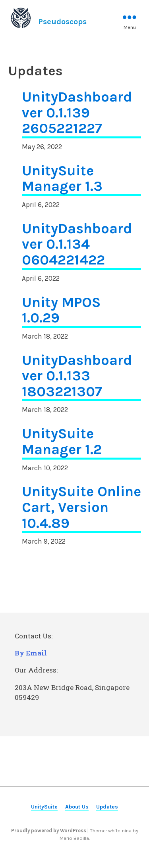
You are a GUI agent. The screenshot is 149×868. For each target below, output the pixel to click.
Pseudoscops (62, 22)
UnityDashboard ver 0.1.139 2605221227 (77, 113)
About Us (77, 807)
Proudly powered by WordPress (49, 831)
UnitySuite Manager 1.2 (62, 442)
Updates (107, 807)
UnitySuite (44, 807)
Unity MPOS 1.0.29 (61, 310)
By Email (31, 653)
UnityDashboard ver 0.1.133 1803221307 (77, 376)
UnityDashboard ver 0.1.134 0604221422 (77, 244)
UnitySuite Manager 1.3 (62, 179)
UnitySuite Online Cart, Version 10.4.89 (81, 507)
